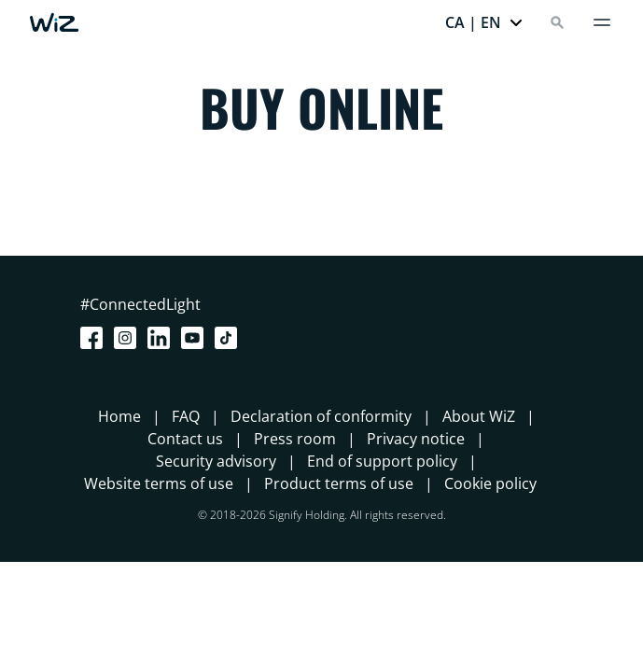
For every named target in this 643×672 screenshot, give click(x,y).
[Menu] (602, 22)
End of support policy (382, 461)
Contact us (185, 439)
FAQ (186, 416)
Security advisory (216, 461)
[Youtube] (196, 338)
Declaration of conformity (321, 416)
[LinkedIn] (162, 338)
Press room (295, 439)
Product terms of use (339, 483)
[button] (484, 22)
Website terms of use (159, 483)
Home (119, 416)
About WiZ (479, 416)
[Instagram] (129, 338)
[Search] (557, 22)
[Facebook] (95, 338)
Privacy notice (416, 439)
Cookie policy (490, 483)
